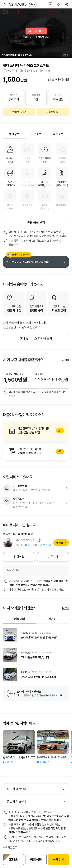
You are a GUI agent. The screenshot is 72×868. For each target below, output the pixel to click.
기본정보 (36, 134)
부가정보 (58, 134)
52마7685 (23, 4)
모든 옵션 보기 (36, 222)
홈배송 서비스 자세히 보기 (36, 339)
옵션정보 (14, 134)
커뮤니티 (20, 619)
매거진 (52, 619)
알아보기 (36, 431)
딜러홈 (60, 543)
